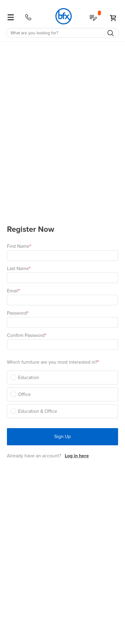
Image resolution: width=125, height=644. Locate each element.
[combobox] (62, 33)
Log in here (77, 456)
